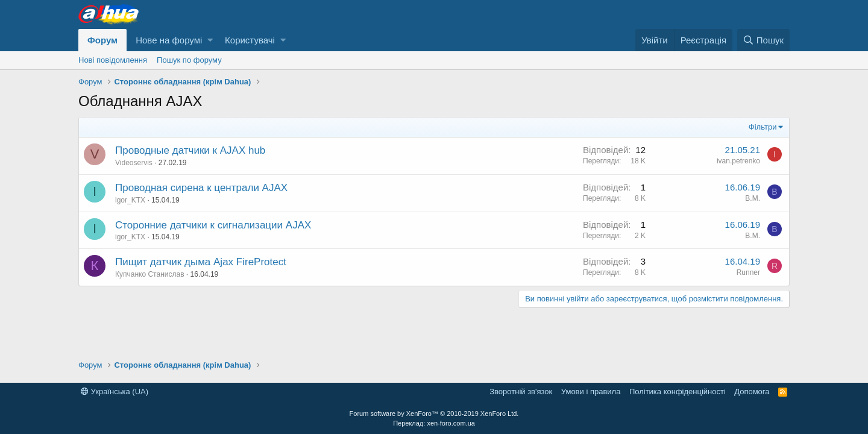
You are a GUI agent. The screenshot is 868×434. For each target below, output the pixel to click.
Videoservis (134, 163)
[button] (210, 40)
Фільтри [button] (763, 127)
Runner (748, 272)
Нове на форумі (169, 40)
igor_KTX (130, 200)
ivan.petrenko (738, 161)
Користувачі (250, 40)
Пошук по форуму (189, 60)
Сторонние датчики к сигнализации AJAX (213, 225)
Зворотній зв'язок (521, 392)
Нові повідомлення (113, 60)
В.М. (753, 198)
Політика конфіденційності (678, 392)
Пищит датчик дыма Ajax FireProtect (201, 262)
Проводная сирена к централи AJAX (201, 188)
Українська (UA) (115, 392)
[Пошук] (763, 40)
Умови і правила (591, 392)
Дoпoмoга (752, 392)
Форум (102, 40)
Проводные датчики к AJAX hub (190, 150)
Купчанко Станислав (150, 274)
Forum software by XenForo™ (434, 414)
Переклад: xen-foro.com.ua (434, 423)
